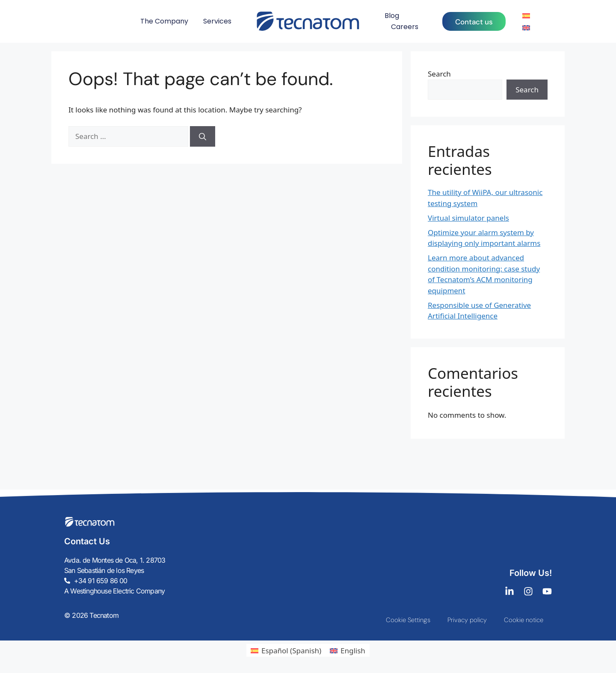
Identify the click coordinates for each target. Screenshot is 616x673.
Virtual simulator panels (468, 218)
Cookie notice (524, 620)
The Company (164, 21)
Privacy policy (467, 620)
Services (217, 21)
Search (439, 74)
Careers (405, 27)
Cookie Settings (408, 620)
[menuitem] (526, 15)
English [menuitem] (353, 651)
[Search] (203, 136)
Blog (392, 16)
